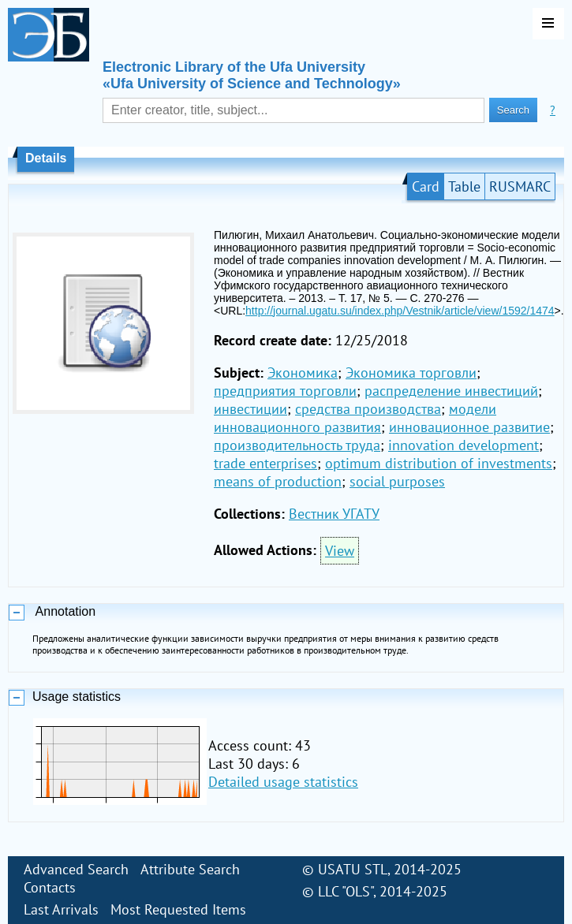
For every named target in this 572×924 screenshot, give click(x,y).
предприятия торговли (285, 391)
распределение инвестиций (451, 391)
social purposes (397, 481)
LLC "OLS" (346, 891)
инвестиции (250, 409)
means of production (278, 481)
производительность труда (297, 445)
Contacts (50, 887)
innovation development (464, 445)
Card (426, 186)
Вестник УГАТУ (334, 514)
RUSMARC (520, 186)
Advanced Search (76, 869)
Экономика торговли (411, 373)
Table (464, 186)
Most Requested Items (178, 909)
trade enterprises (265, 463)
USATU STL (353, 869)
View (340, 551)
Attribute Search (190, 869)
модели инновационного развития (355, 418)
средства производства (368, 409)
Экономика (303, 373)
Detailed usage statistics (283, 782)
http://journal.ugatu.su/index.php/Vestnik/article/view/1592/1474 (400, 311)
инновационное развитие (469, 427)
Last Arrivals (61, 909)
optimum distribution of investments (439, 463)
